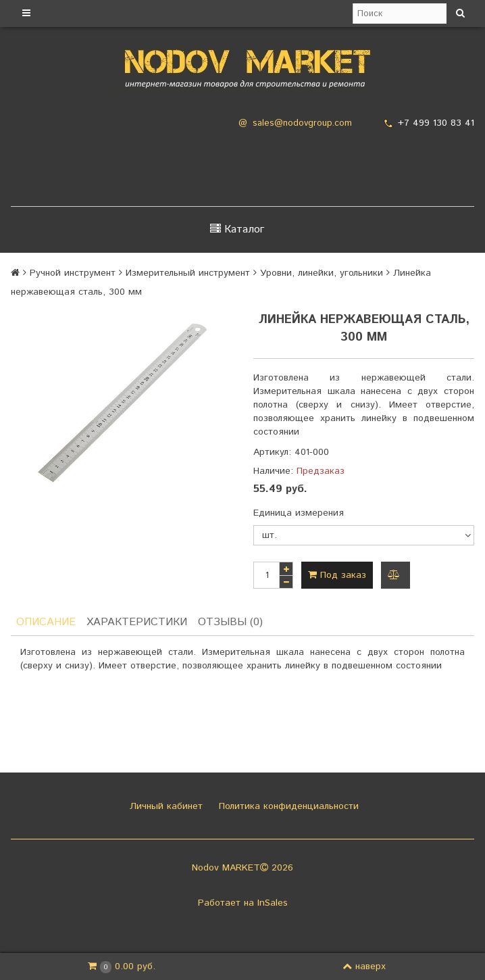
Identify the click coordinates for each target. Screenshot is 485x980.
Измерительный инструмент (188, 273)
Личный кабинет (164, 806)
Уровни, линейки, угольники (322, 273)
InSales (273, 903)
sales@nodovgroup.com (302, 123)
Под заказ (337, 575)
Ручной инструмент (73, 273)
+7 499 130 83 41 (436, 123)
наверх (364, 966)
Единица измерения (299, 513)
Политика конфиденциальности (287, 806)
